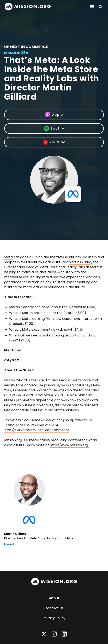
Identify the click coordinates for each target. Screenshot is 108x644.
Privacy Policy (54, 618)
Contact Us (54, 608)
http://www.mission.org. (69, 445)
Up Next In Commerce (26, 47)
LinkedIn (10, 544)
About (54, 598)
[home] (28, 7)
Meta (8, 257)
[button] (92, 7)
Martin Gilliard (80, 262)
